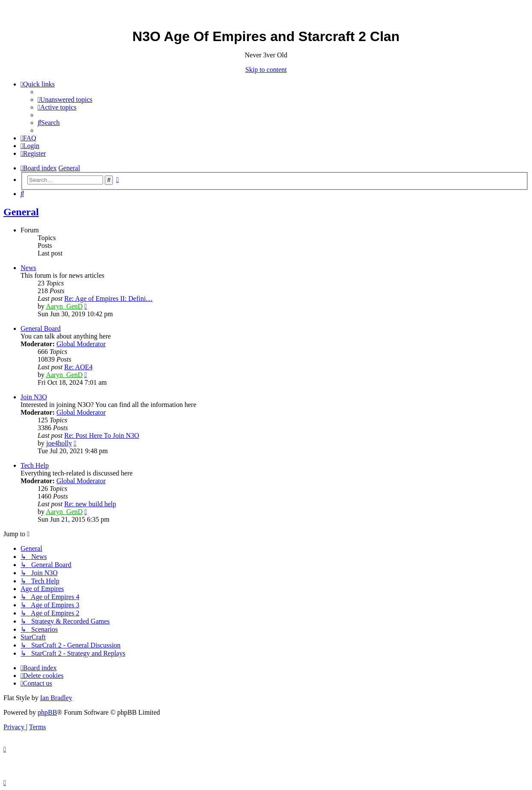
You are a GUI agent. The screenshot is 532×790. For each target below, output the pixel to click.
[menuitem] (65, 99)
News (28, 268)
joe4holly (59, 443)
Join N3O (34, 397)
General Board (41, 328)
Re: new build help (90, 504)
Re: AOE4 (78, 367)
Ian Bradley (56, 698)
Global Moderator (81, 344)
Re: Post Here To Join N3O (102, 435)
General (21, 212)
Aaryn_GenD (64, 306)
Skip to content (266, 70)
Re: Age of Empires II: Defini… (108, 298)
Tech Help (35, 465)
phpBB (47, 712)
